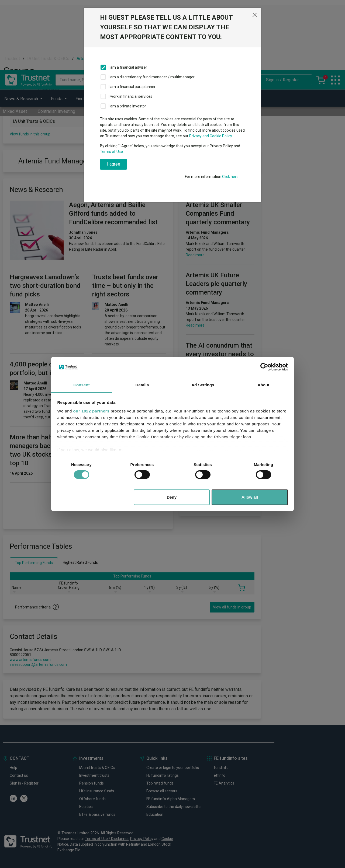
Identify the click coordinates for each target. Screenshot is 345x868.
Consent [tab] (82, 385)
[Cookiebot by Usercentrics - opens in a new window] (264, 367)
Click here (230, 177)
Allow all (250, 497)
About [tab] (264, 385)
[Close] (255, 15)
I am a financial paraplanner (132, 87)
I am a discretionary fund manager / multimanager (152, 77)
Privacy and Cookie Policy (211, 136)
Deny (172, 497)
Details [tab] (142, 385)
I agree (114, 164)
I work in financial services (130, 96)
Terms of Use (111, 152)
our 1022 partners (91, 411)
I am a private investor (127, 106)
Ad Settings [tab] (203, 385)
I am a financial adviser (128, 67)
